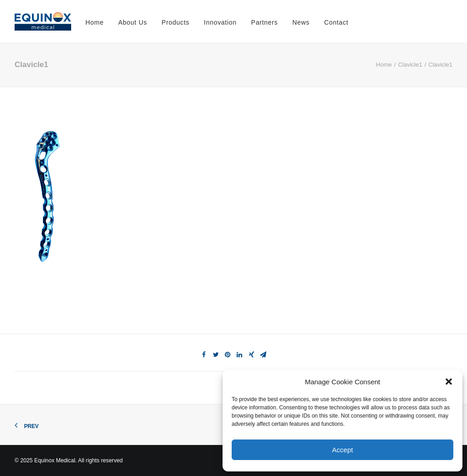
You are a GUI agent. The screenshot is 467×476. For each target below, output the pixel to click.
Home (94, 22)
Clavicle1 (410, 65)
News (301, 22)
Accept (342, 450)
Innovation (220, 22)
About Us (132, 22)
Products (175, 22)
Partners (265, 22)
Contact (336, 22)
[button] (449, 382)
